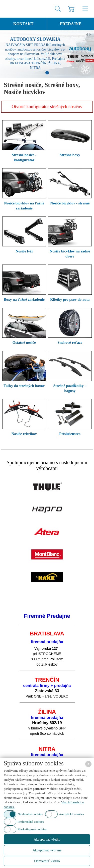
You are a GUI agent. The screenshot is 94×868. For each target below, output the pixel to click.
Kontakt (23, 24)
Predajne (71, 24)
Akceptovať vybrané (47, 850)
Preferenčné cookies (31, 822)
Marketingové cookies (32, 829)
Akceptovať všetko (47, 839)
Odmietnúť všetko (47, 861)
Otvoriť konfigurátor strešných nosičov (47, 107)
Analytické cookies (71, 814)
